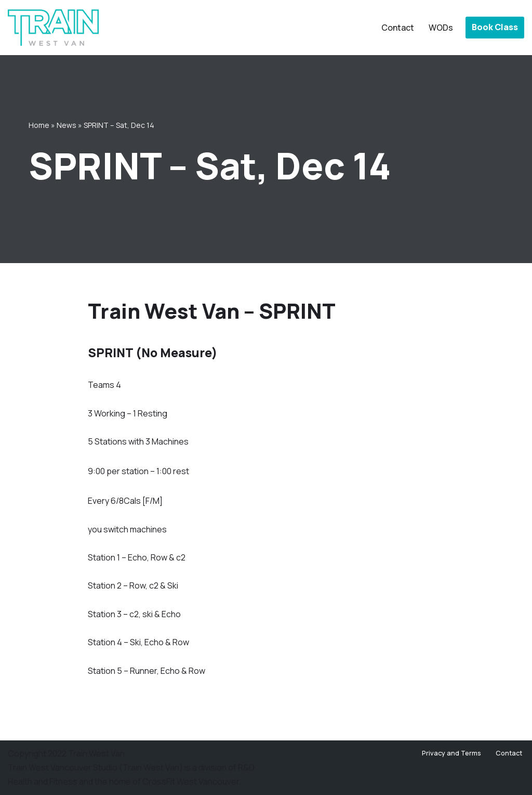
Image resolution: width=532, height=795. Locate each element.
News (66, 125)
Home (39, 125)
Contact (398, 28)
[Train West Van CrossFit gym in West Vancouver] (53, 28)
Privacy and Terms (451, 753)
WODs (441, 28)
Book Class (495, 27)
